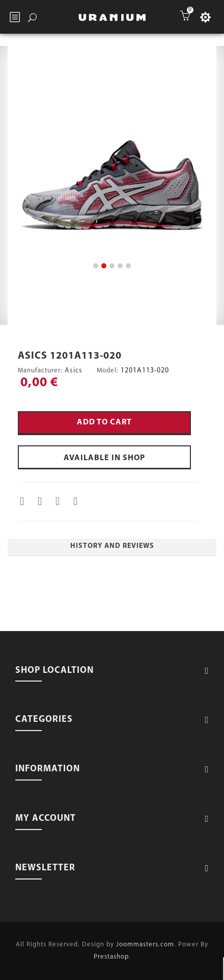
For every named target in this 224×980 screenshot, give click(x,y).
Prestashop (111, 957)
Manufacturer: (40, 371)
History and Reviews (112, 546)
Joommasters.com (145, 945)
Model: (108, 371)
